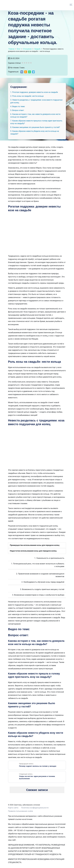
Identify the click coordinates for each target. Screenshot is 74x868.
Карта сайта (13, 808)
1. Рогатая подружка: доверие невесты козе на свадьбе (34, 92)
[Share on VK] (22, 72)
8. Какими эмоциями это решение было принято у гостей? (35, 127)
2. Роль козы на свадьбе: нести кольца (27, 96)
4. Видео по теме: (18, 106)
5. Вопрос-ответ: (17, 110)
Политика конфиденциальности (35, 808)
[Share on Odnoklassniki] (26, 72)
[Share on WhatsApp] (30, 72)
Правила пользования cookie (20, 811)
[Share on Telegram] (33, 72)
